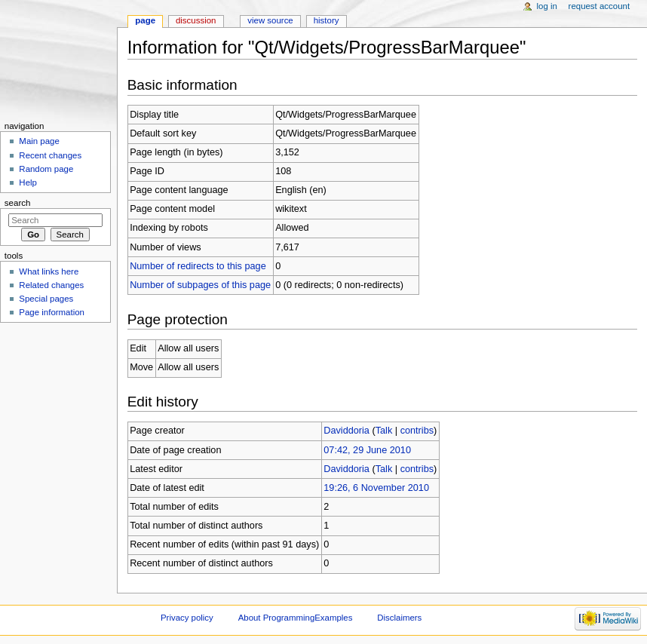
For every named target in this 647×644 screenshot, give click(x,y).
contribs (417, 431)
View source (270, 20)
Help (28, 182)
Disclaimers (399, 618)
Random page (46, 169)
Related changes (51, 285)
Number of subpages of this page (200, 285)
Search (18, 203)
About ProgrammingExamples (296, 618)
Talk (384, 431)
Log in (547, 6)
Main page (39, 141)
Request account (599, 6)
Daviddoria (346, 431)
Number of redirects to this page (198, 266)
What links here (49, 271)
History (327, 20)
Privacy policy (187, 618)
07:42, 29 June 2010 (367, 450)
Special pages (46, 299)
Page (145, 20)
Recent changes (50, 155)
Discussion (196, 20)
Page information (52, 312)
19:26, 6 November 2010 (376, 488)
